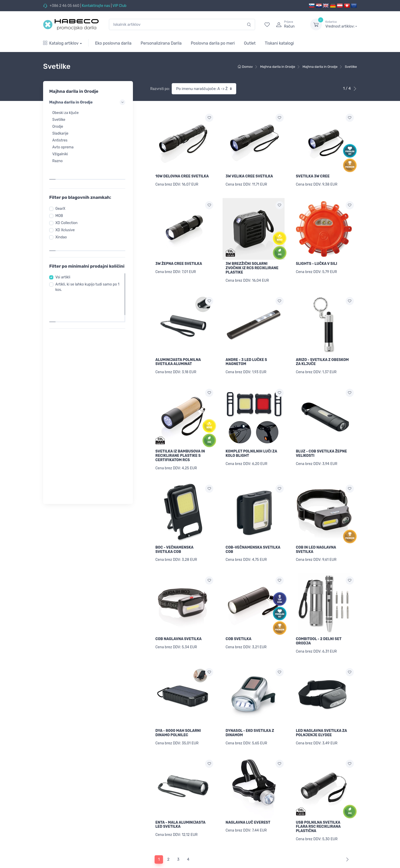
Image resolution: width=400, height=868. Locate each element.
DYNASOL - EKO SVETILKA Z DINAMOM (250, 717)
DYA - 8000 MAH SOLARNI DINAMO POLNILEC (178, 717)
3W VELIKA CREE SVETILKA (249, 176)
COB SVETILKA (238, 625)
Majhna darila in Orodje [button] (88, 102)
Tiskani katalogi (279, 43)
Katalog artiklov (61, 43)
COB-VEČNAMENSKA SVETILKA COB (253, 539)
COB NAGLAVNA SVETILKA (178, 625)
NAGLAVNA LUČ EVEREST (248, 803)
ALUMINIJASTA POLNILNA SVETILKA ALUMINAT (178, 356)
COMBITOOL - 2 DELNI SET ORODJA (319, 628)
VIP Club (120, 6)
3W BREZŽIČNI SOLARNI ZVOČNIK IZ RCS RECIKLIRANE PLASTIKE (252, 265)
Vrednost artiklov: (341, 24)
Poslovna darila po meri (213, 43)
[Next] (346, 838)
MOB (61, 200)
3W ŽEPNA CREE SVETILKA (179, 261)
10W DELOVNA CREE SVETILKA (182, 176)
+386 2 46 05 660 (64, 6)
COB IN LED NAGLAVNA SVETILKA (316, 539)
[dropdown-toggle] (316, 24)
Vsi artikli (64, 257)
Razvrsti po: (160, 89)
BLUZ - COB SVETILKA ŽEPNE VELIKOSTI (321, 445)
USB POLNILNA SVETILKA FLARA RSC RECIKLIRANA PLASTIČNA (318, 807)
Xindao (63, 221)
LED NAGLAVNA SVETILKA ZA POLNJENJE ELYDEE (321, 717)
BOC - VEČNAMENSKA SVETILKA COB (174, 539)
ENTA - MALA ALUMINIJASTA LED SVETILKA (180, 805)
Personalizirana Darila (161, 43)
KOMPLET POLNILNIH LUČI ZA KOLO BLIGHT (251, 445)
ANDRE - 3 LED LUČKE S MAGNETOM (246, 356)
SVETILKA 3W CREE (313, 176)
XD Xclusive (67, 214)
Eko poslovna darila (113, 43)
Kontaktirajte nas (96, 6)
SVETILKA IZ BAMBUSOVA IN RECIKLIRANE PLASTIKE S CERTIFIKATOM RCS (180, 448)
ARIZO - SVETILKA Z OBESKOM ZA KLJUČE (322, 356)
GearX (62, 193)
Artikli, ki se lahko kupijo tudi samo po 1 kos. (88, 266)
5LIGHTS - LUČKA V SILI (317, 261)
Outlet (250, 43)
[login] (289, 24)
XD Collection (68, 207)
